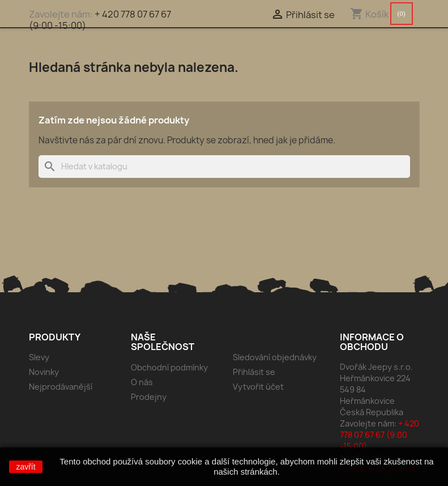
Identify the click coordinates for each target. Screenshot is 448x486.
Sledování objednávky (275, 357)
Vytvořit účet (258, 387)
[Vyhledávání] (224, 167)
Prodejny (149, 397)
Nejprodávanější (61, 387)
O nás (142, 382)
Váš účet (255, 337)
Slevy (39, 357)
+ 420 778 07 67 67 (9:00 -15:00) (100, 20)
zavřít (25, 467)
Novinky (44, 372)
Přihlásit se (254, 372)
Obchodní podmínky (169, 367)
